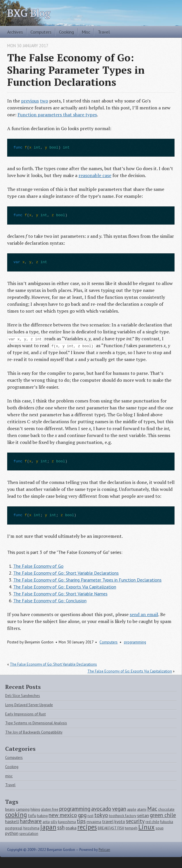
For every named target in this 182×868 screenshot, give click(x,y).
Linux (146, 827)
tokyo (101, 815)
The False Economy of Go (38, 566)
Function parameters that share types (57, 115)
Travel (104, 32)
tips (81, 821)
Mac (152, 809)
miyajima (94, 822)
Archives (15, 32)
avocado (101, 809)
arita (46, 822)
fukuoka (167, 822)
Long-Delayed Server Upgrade (29, 705)
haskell (12, 821)
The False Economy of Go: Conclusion (50, 601)
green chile (163, 815)
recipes (87, 827)
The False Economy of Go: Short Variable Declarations (66, 573)
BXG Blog (29, 13)
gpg (82, 815)
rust (90, 816)
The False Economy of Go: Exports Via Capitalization (65, 587)
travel (108, 821)
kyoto (120, 821)
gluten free (50, 809)
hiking (35, 809)
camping (23, 809)
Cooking (66, 32)
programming (135, 642)
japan (48, 827)
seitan (143, 815)
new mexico (63, 815)
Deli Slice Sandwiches (23, 696)
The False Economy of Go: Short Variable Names (60, 594)
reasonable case (95, 175)
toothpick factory (123, 816)
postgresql (14, 828)
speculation (29, 834)
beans (10, 809)
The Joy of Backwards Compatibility (34, 732)
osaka (71, 828)
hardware (31, 821)
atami (142, 809)
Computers (41, 32)
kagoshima (67, 822)
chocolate (166, 809)
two (44, 101)
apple (132, 809)
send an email (144, 614)
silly (54, 822)
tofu (32, 815)
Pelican (104, 850)
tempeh (131, 828)
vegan (119, 809)
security (135, 821)
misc (9, 776)
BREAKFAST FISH (111, 828)
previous (30, 101)
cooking (16, 815)
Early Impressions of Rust (25, 714)
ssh (61, 827)
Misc (86, 32)
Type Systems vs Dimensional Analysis (36, 723)
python (12, 833)
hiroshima (31, 828)
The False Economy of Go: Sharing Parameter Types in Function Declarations (87, 580)
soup (160, 828)
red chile (152, 822)
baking (42, 816)
